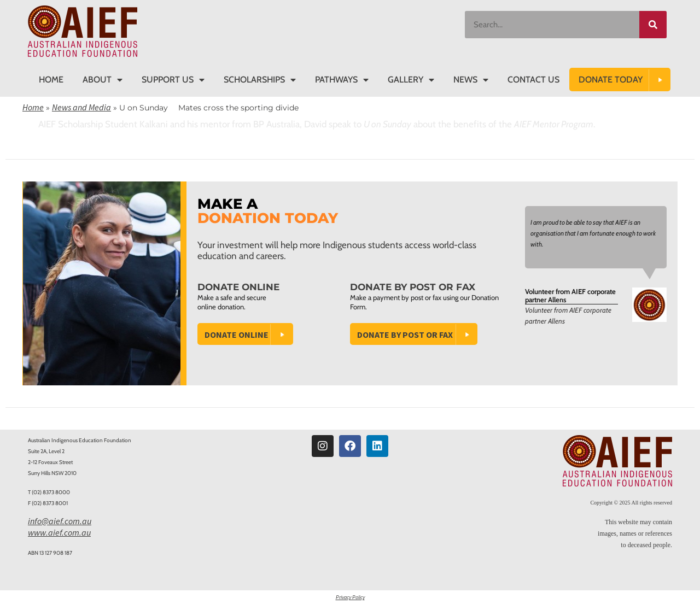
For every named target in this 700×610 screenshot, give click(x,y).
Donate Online (237, 335)
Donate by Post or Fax (405, 335)
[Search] (653, 25)
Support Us (173, 80)
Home (51, 80)
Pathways (342, 80)
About (103, 80)
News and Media (81, 107)
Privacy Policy (350, 597)
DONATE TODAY (611, 80)
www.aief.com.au (59, 532)
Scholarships (260, 80)
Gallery (411, 80)
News (471, 80)
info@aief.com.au (60, 521)
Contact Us (533, 80)
